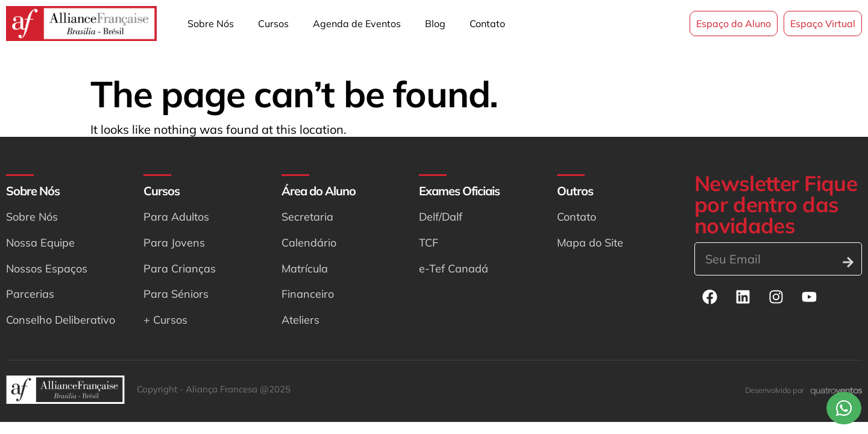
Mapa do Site (590, 243)
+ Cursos (165, 320)
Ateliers (300, 320)
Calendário (309, 243)
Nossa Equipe (40, 243)
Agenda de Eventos (357, 24)
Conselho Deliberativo (61, 320)
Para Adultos (176, 217)
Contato (487, 24)
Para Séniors (176, 294)
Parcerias (30, 294)
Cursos (273, 24)
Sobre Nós (211, 24)
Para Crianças (180, 269)
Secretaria (307, 217)
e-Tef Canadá (454, 269)
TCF (429, 243)
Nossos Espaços (47, 269)
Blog (435, 24)
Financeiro (308, 294)
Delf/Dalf (441, 217)
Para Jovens (174, 243)
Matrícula (305, 269)
